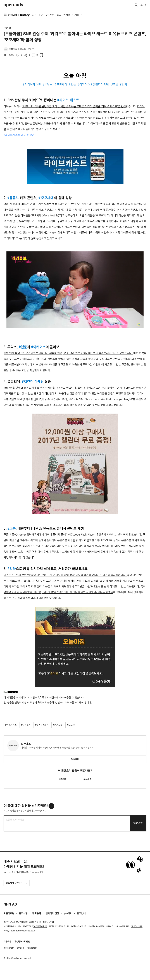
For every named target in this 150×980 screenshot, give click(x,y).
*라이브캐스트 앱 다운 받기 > (21, 135)
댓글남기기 (138, 823)
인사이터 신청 (52, 913)
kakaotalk (32, 948)
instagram (9, 948)
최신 (34, 15)
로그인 (143, 5)
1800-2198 (137, 926)
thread (21, 948)
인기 (41, 15)
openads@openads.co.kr (23, 931)
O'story (25, 15)
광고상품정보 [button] (63, 15)
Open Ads (13, 5)
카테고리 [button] (10, 15)
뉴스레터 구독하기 (17, 883)
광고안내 (81, 913)
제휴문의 (37, 913)
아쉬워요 (87, 779)
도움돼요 (63, 779)
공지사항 (23, 913)
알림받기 (75, 759)
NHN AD (10, 904)
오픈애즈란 (9, 913)
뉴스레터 (68, 913)
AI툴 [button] (77, 15)
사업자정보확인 (40, 926)
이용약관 (8, 942)
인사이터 (50, 15)
